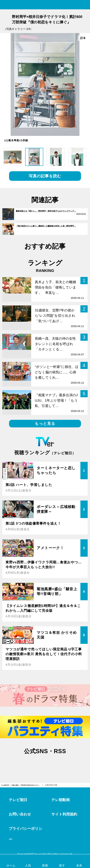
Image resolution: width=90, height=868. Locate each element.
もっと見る (45, 423)
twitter (33, 763)
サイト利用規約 (64, 814)
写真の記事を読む (45, 176)
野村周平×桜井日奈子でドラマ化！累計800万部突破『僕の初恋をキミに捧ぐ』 (32, 785)
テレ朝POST (45, 5)
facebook (45, 763)
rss (57, 763)
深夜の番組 (15, 785)
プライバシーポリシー (25, 834)
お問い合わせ (20, 814)
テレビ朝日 (18, 800)
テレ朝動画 (61, 800)
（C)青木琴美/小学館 (51, 785)
